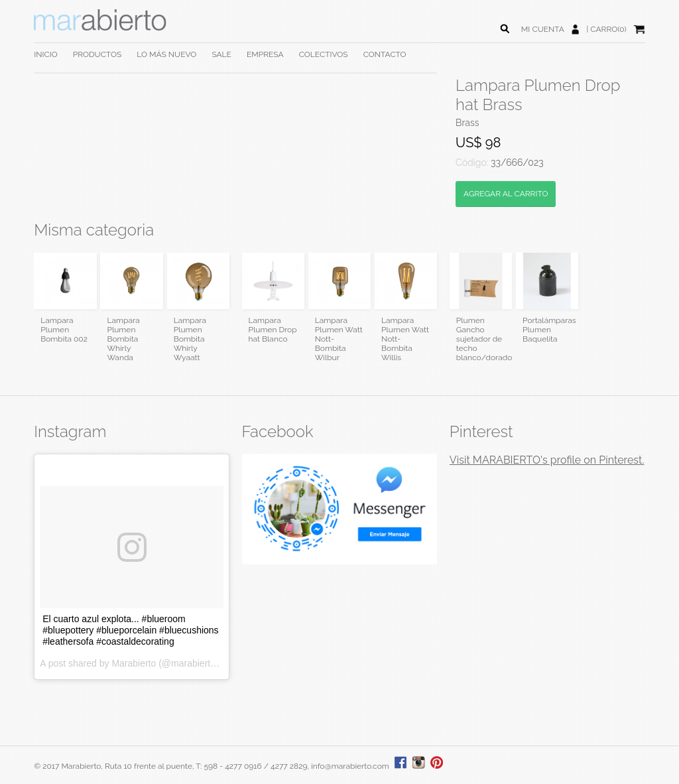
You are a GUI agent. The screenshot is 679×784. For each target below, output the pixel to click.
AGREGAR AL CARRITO (506, 194)
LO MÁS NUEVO (166, 54)
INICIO (45, 54)
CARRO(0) (608, 29)
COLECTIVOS (324, 54)
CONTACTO (385, 54)
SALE (221, 54)
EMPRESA (265, 54)
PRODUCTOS (97, 54)
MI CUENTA (543, 29)
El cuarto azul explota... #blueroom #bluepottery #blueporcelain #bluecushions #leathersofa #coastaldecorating (130, 630)
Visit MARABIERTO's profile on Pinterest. (547, 460)
